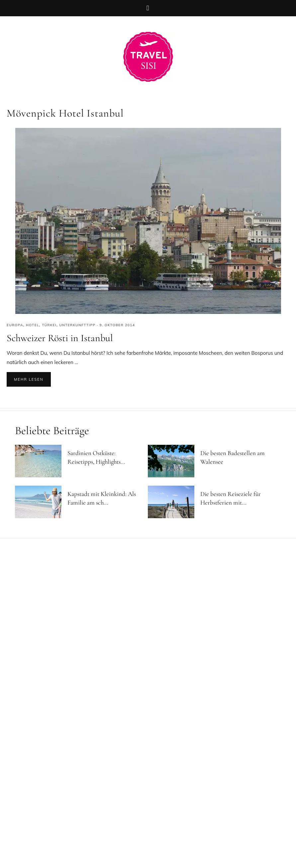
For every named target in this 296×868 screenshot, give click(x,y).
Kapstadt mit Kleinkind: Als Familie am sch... (102, 498)
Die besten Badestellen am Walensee (233, 457)
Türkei (49, 325)
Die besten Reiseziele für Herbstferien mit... (231, 498)
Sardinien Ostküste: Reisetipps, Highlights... (96, 457)
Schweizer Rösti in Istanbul (60, 338)
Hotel (33, 325)
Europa (15, 325)
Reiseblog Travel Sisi (148, 57)
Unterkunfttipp (78, 325)
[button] (148, 8)
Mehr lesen (29, 379)
